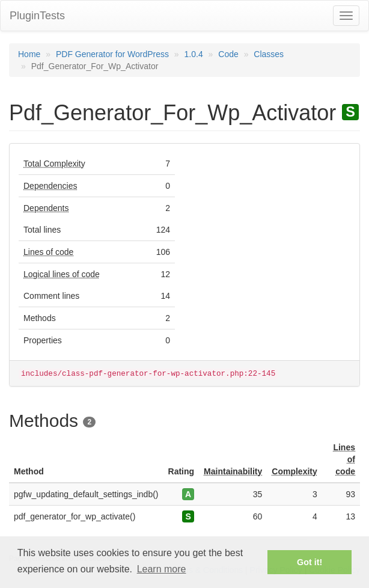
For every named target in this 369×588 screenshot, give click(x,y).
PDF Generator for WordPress (112, 54)
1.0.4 (194, 54)
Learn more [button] (162, 569)
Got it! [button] (310, 562)
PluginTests (37, 16)
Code (228, 54)
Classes (269, 54)
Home (29, 54)
